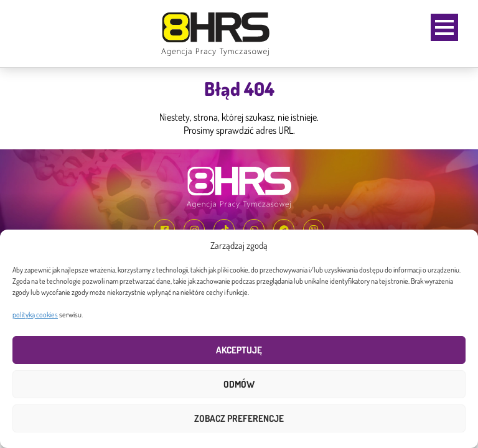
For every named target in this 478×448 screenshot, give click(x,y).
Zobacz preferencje (239, 418)
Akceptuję (239, 350)
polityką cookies (35, 315)
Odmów (239, 384)
